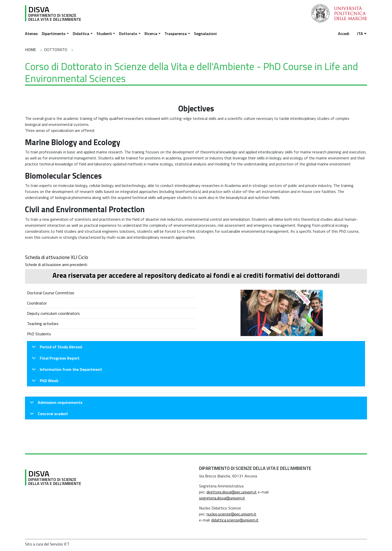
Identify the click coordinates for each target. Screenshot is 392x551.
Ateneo (31, 34)
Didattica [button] (81, 34)
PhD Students (39, 334)
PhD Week (44, 382)
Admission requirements (55, 404)
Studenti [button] (104, 34)
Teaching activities (43, 324)
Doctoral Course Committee (51, 293)
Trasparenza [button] (176, 34)
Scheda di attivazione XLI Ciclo (57, 257)
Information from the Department (66, 371)
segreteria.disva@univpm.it (222, 498)
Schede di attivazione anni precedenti (56, 264)
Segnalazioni (205, 34)
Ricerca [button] (151, 34)
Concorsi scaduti (48, 415)
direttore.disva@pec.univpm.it (232, 492)
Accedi (344, 34)
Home (30, 50)
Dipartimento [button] (54, 34)
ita (360, 34)
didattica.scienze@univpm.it (235, 520)
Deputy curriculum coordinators (53, 313)
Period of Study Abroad (56, 348)
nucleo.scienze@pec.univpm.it (231, 514)
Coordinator (37, 303)
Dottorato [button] (128, 34)
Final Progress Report (55, 359)
